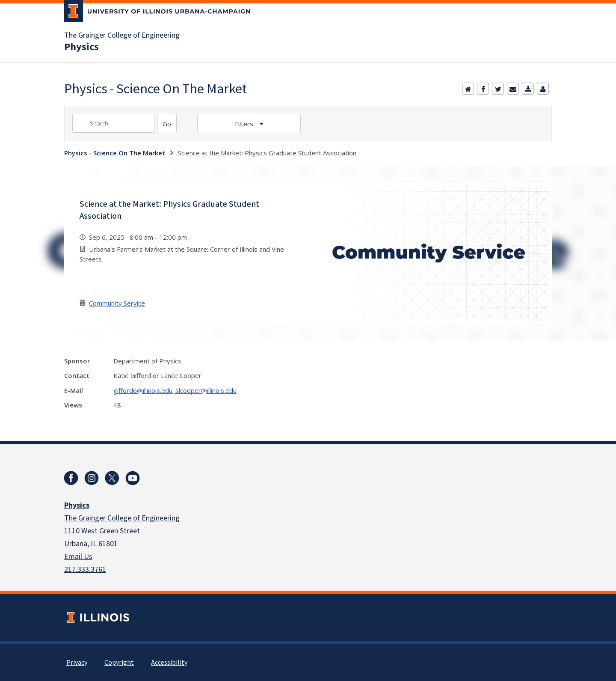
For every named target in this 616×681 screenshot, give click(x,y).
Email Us (78, 557)
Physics (81, 47)
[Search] (167, 123)
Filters (245, 124)
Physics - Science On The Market (115, 153)
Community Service (117, 303)
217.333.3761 (85, 569)
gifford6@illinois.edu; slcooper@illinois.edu (175, 390)
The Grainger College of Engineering (122, 36)
